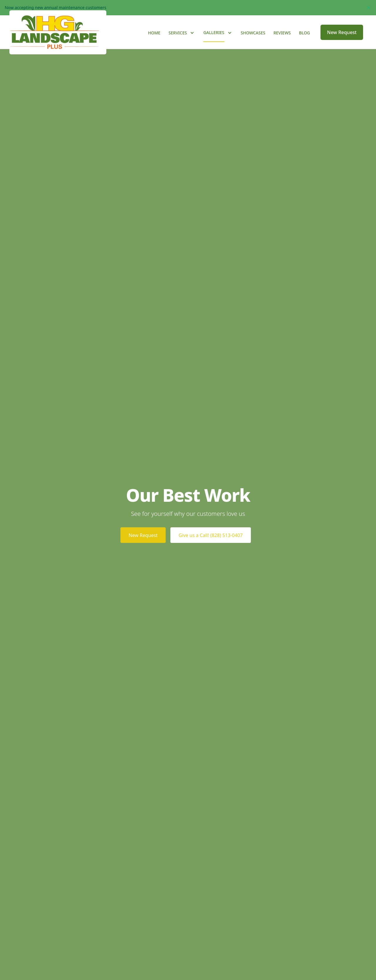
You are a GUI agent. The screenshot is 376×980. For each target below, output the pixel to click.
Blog (305, 42)
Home (154, 42)
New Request (342, 41)
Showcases (253, 42)
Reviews (282, 42)
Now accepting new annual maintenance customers (56, 7)
